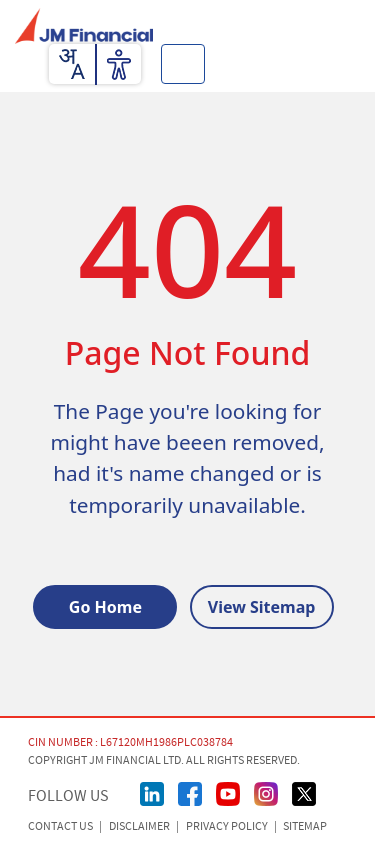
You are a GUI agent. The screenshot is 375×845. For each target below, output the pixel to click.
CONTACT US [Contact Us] (60, 826)
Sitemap (305, 826)
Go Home (105, 607)
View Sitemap (262, 607)
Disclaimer (139, 826)
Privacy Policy (227, 826)
